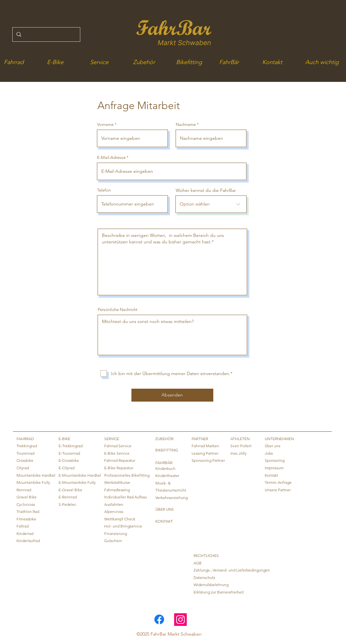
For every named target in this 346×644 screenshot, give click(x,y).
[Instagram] (180, 620)
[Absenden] (172, 395)
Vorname (105, 124)
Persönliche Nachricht (117, 310)
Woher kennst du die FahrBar (206, 190)
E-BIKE (64, 439)
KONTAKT (164, 521)
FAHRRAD (25, 439)
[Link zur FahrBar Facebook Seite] (159, 619)
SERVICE (112, 439)
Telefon (104, 190)
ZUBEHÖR (164, 439)
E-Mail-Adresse (111, 157)
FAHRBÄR (164, 463)
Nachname (186, 124)
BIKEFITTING (167, 450)
